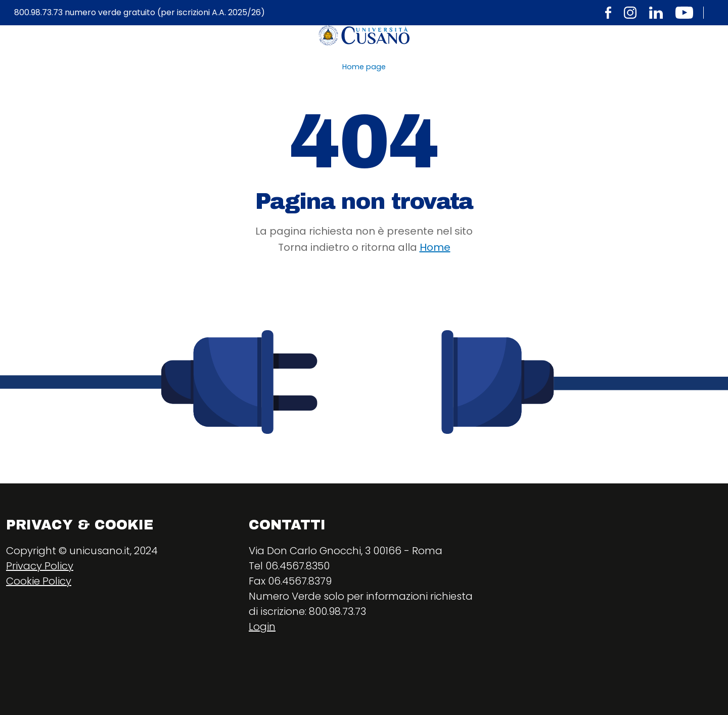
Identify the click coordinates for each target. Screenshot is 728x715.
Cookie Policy (39, 581)
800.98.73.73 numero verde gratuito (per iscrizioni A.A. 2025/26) (140, 13)
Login (262, 627)
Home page (364, 67)
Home (435, 247)
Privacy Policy (40, 566)
